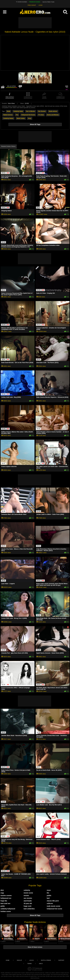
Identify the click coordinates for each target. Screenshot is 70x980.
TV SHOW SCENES (22, 2)
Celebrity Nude (18, 111)
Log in (31, 960)
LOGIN (40, 5)
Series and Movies (53, 115)
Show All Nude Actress (35, 947)
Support (61, 960)
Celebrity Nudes (8, 118)
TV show (41, 115)
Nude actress (53, 111)
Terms (29, 964)
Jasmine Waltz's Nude (48, 2)
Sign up (19, 960)
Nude (9, 111)
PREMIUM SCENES (35, 2)
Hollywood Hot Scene (28, 115)
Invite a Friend (46, 960)
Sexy (30, 118)
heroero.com (39, 968)
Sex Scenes (42, 111)
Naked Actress (8, 115)
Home (8, 960)
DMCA (41, 964)
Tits (17, 115)
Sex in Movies (30, 111)
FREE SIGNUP (32, 5)
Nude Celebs (21, 118)
